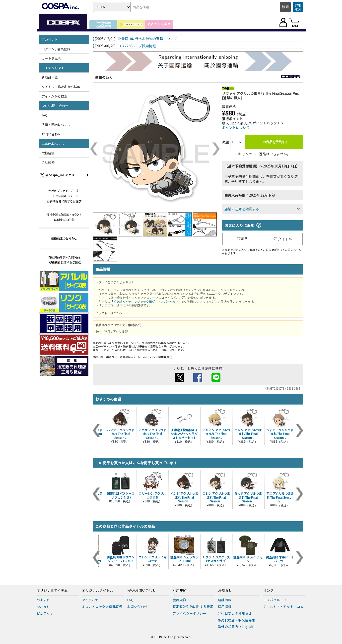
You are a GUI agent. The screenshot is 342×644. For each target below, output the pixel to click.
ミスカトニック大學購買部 (102, 607)
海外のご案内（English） (237, 626)
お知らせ (225, 590)
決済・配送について (56, 125)
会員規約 (179, 600)
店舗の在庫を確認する (242, 209)
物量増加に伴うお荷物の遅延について (147, 39)
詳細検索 (298, 7)
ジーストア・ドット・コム (284, 607)
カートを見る (51, 58)
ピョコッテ (45, 613)
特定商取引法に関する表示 (193, 607)
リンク (269, 590)
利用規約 (180, 590)
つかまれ (43, 607)
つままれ (43, 600)
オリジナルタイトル (98, 590)
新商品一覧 (50, 77)
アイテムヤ (90, 600)
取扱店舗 (48, 153)
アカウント (50, 39)
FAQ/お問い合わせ (55, 106)
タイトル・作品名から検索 (61, 87)
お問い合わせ (51, 134)
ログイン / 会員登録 (56, 49)
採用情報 (225, 607)
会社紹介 (48, 162)
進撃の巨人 (104, 77)
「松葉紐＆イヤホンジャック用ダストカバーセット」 (146, 301)
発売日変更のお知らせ (235, 613)
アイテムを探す (53, 68)
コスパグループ (275, 600)
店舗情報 (225, 600)
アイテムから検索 (54, 96)
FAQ (45, 115)
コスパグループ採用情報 (137, 46)
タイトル (283, 239)
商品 (242, 239)
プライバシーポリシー (190, 613)
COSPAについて (53, 143)
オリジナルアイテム (52, 590)
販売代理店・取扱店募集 (237, 620)
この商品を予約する (274, 142)
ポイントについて (236, 127)
